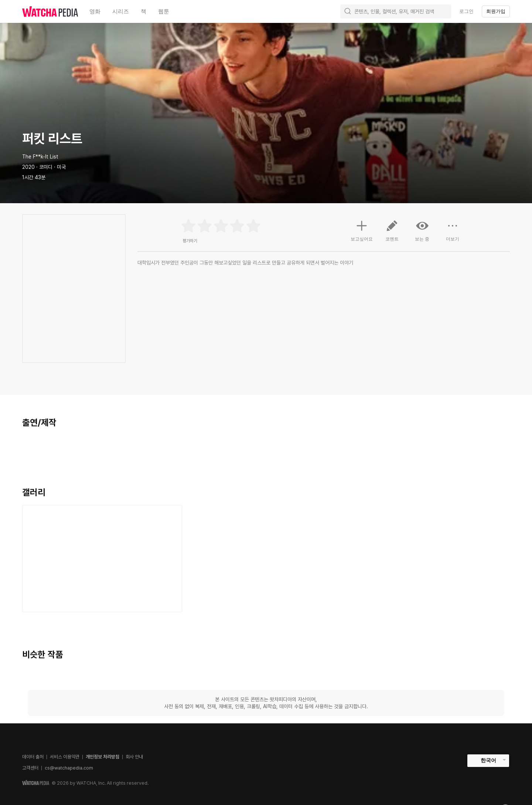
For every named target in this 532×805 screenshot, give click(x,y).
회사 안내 (134, 757)
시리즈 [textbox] (121, 11)
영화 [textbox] (95, 11)
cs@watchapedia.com (69, 768)
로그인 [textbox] (466, 11)
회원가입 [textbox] (496, 11)
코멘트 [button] (392, 233)
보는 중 (422, 231)
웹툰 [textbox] (164, 11)
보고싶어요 (362, 230)
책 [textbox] (144, 11)
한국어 (488, 760)
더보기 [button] (453, 233)
